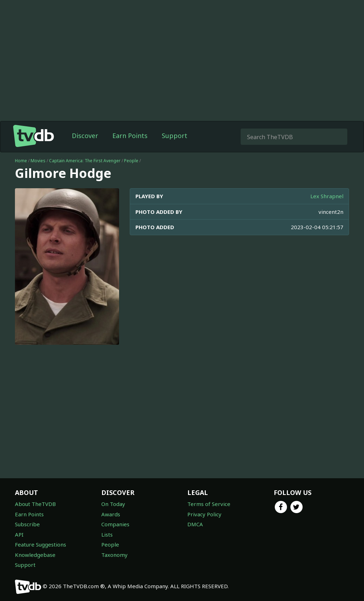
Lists (107, 534)
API (19, 534)
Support (175, 136)
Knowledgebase (35, 555)
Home (21, 161)
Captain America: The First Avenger (85, 161)
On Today (113, 504)
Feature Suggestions (41, 544)
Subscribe (27, 524)
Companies (115, 524)
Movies (38, 161)
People (131, 161)
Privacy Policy (204, 514)
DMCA (195, 524)
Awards (111, 514)
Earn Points (130, 136)
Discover (85, 136)
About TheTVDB (35, 504)
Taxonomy (114, 555)
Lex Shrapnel (327, 196)
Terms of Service (209, 504)
